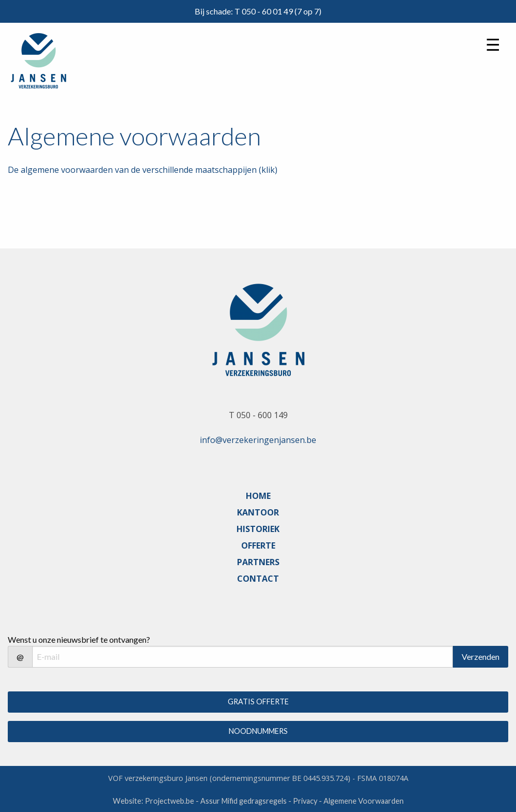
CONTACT (258, 579)
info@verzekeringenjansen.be (258, 440)
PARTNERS (258, 562)
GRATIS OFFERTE (258, 702)
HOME (258, 496)
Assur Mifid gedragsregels (244, 801)
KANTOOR (258, 512)
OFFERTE (258, 545)
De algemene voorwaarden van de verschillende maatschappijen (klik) (143, 170)
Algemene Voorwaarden (364, 801)
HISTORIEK (258, 529)
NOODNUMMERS (258, 731)
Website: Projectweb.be (153, 801)
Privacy (305, 801)
